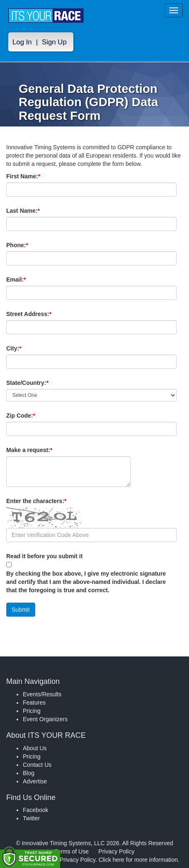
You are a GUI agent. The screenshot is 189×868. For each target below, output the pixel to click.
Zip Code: (35, 416)
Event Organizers (45, 719)
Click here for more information (138, 860)
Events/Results (42, 694)
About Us (35, 748)
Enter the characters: (50, 501)
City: (28, 348)
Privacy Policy (116, 851)
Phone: (31, 245)
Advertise (35, 781)
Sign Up (54, 42)
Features (34, 703)
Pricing (32, 711)
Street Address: (43, 314)
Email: (30, 280)
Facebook (35, 810)
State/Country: (41, 383)
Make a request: (29, 450)
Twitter (31, 818)
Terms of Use (72, 851)
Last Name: (37, 211)
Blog (29, 773)
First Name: (37, 176)
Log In (22, 42)
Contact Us (37, 765)
